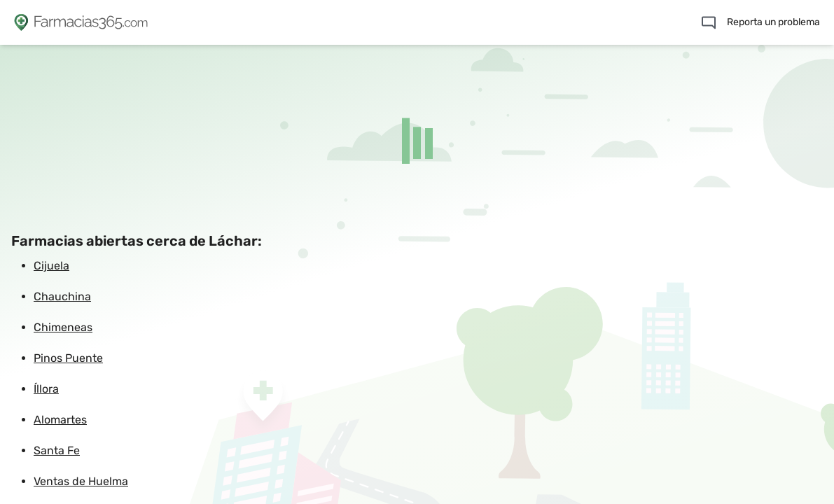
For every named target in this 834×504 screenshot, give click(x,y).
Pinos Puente (68, 358)
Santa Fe (57, 450)
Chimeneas (63, 327)
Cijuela (51, 266)
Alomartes (60, 420)
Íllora (46, 389)
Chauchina (62, 296)
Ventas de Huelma (81, 481)
